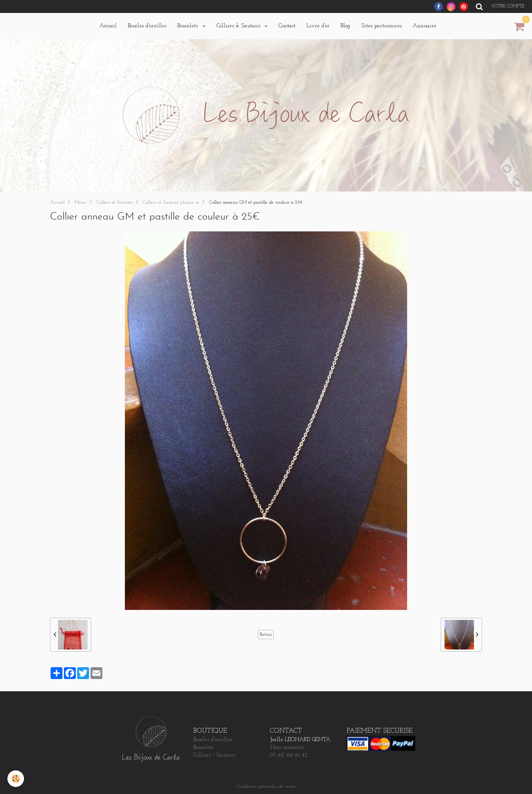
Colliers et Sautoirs (115, 202)
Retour (266, 634)
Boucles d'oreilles (147, 26)
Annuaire (424, 26)
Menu (81, 202)
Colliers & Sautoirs (239, 26)
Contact (287, 26)
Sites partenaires (381, 26)
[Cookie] (16, 779)
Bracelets (188, 26)
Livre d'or (318, 26)
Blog (345, 26)
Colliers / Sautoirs (214, 755)
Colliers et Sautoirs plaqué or (171, 202)
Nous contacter (287, 748)
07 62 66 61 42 (289, 755)
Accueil (108, 26)
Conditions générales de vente (266, 786)
